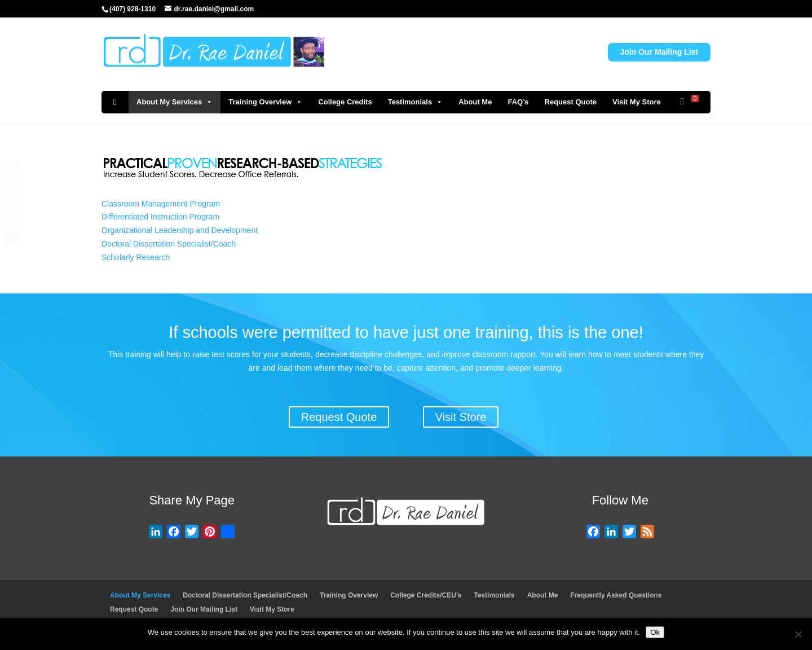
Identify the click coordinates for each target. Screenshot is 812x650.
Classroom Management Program (161, 204)
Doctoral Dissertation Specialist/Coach (169, 244)
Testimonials (416, 102)
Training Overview (265, 102)
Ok (655, 632)
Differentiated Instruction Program (160, 217)
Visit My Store (637, 102)
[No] (798, 634)
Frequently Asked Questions (616, 595)
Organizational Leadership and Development (180, 230)
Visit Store (461, 417)
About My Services (175, 102)
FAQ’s (518, 102)
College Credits (345, 102)
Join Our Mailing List (659, 52)
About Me (475, 102)
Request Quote (571, 102)
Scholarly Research (136, 257)
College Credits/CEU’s (426, 595)
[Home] (115, 102)
